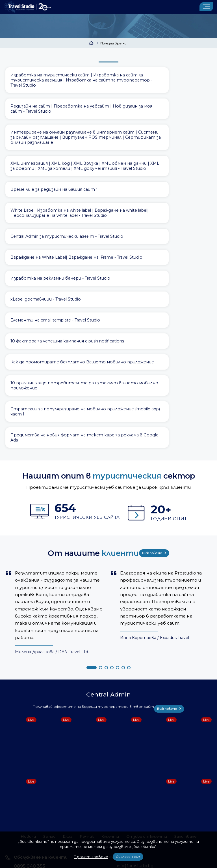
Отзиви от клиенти (150, 696)
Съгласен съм (128, 857)
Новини (19, 696)
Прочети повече (91, 857)
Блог (62, 696)
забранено (162, 818)
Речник (83, 696)
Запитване (194, 696)
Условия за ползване (62, 797)
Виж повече (156, 417)
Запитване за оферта (142, 746)
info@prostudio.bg (135, 725)
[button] (92, 531)
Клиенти (108, 696)
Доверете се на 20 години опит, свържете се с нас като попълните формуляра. (148, 759)
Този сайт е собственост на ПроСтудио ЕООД (127, 797)
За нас (42, 696)
